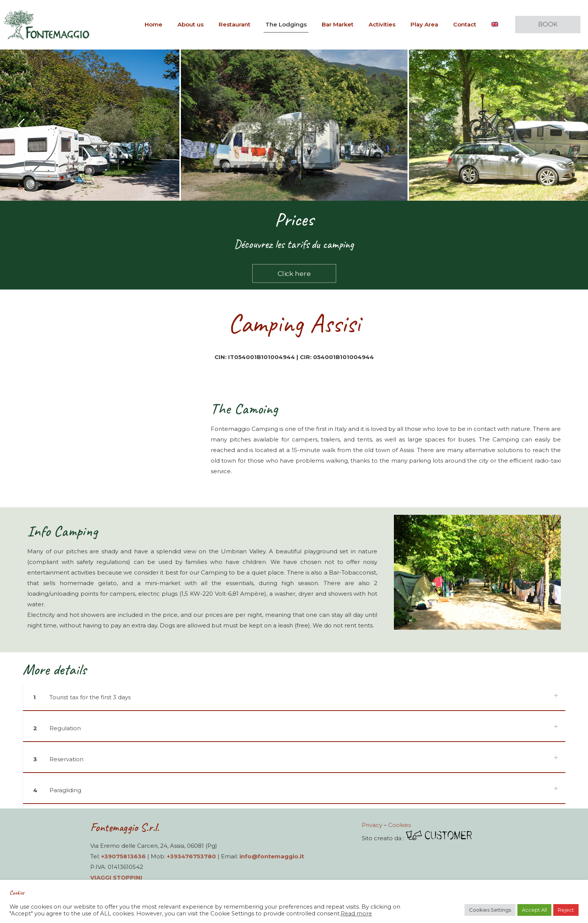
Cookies (400, 825)
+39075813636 (123, 856)
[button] (294, 700)
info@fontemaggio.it (272, 856)
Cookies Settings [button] (490, 910)
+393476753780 (191, 856)
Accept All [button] (534, 910)
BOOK (548, 24)
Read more (356, 914)
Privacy (372, 825)
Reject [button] (566, 910)
